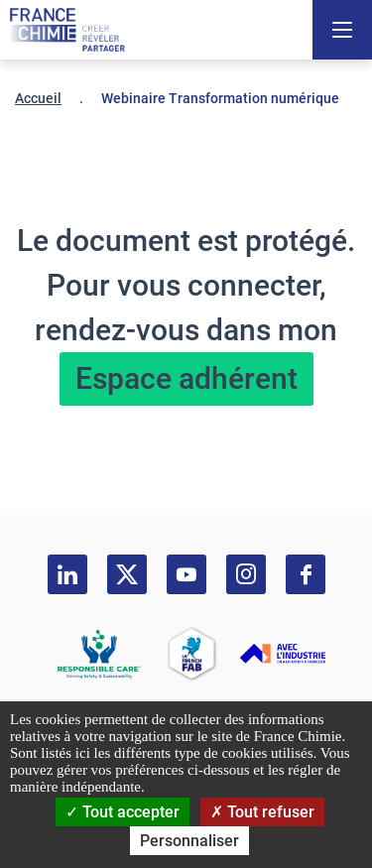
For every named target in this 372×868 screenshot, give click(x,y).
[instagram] (246, 574)
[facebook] (306, 574)
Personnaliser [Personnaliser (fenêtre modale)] (189, 841)
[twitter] (127, 574)
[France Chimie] (67, 30)
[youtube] (186, 574)
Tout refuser (262, 812)
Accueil (38, 98)
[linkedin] (67, 574)
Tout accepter (123, 812)
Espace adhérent (186, 378)
